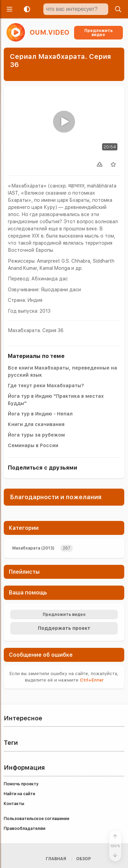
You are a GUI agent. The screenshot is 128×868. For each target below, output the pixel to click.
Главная (56, 859)
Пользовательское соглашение (37, 819)
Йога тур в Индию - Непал (40, 414)
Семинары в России (33, 445)
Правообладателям (25, 829)
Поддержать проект (64, 628)
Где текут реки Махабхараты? (46, 386)
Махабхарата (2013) (33, 548)
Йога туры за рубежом (36, 435)
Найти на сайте (19, 794)
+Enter (92, 680)
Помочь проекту (21, 784)
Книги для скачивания (36, 424)
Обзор (83, 859)
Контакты (14, 804)
